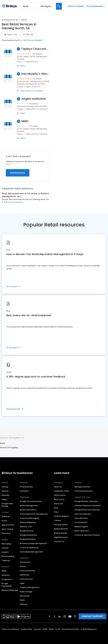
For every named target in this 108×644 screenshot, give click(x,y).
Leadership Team (62, 491)
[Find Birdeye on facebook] (49, 616)
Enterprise (24, 491)
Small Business (26, 487)
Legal (22, 583)
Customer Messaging (29, 518)
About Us (58, 487)
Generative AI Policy (71, 629)
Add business (18, 173)
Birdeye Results (61, 533)
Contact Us (59, 541)
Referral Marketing (28, 522)
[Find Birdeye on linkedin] (59, 616)
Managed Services (82, 487)
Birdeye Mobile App (10, 590)
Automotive (25, 562)
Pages (4, 499)
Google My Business (29, 535)
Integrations (7, 579)
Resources (58, 504)
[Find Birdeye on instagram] (65, 616)
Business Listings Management (33, 543)
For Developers (81, 522)
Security (37, 629)
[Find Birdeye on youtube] (70, 616)
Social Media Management (31, 552)
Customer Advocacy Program (87, 535)
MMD (25, 121)
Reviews (5, 491)
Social (4, 521)
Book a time (59, 499)
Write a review (76, 6)
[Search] (59, 6)
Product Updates (61, 516)
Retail (23, 66)
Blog (56, 508)
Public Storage (26, 592)
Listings (5, 487)
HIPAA (51, 629)
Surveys (5, 548)
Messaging (6, 544)
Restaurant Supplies (34, 91)
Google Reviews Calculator (86, 501)
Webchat (6, 516)
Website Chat (26, 527)
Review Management (29, 506)
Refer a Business (82, 531)
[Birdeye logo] (10, 6)
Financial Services (27, 571)
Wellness (24, 604)
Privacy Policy (27, 629)
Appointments (8, 525)
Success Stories (61, 525)
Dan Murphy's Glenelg (35, 74)
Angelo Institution (34, 99)
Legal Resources (61, 537)
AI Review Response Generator (88, 506)
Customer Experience (29, 548)
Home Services (26, 579)
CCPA (58, 629)
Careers (57, 520)
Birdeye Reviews (61, 529)
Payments (6, 533)
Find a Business (81, 518)
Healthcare (25, 575)
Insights (5, 552)
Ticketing (6, 561)
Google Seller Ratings (7, 505)
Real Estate (25, 596)
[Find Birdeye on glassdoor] (75, 616)
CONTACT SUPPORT (92, 616)
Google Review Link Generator (87, 510)
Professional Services (84, 491)
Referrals (5, 495)
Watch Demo (60, 495)
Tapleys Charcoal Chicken (35, 49)
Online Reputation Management (34, 514)
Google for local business (31, 501)
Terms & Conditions (10, 629)
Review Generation (28, 510)
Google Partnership (7, 585)
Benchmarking (8, 556)
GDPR (45, 629)
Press (56, 512)
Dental (23, 566)
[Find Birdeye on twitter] (54, 616)
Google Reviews (27, 531)
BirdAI (4, 571)
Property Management (30, 587)
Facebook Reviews (28, 539)
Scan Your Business (83, 514)
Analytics (6, 575)
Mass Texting (7, 529)
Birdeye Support (81, 527)
